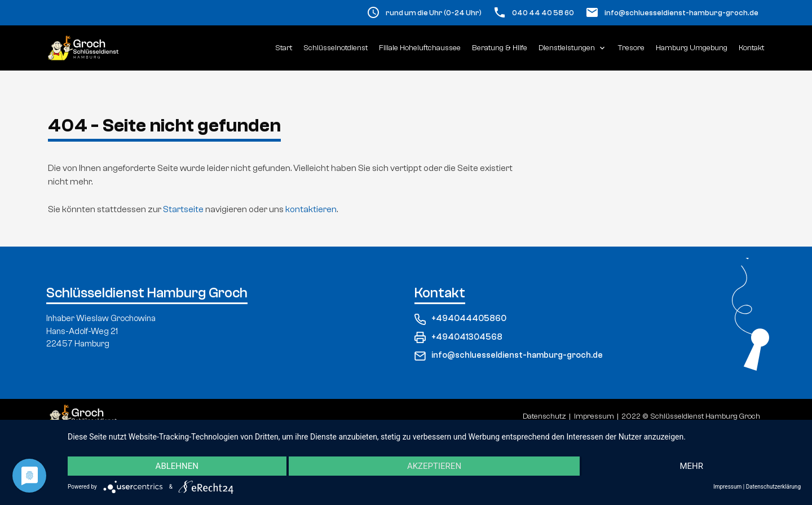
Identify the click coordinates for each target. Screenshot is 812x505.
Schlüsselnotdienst (336, 48)
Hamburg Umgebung (692, 48)
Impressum (727, 487)
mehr (691, 466)
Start (284, 48)
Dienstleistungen (573, 48)
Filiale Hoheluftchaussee (420, 48)
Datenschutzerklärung (773, 487)
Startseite (183, 209)
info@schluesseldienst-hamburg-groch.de (681, 13)
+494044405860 (460, 319)
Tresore (631, 48)
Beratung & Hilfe (500, 48)
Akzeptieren (434, 466)
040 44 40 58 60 (543, 13)
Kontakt (751, 48)
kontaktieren (311, 209)
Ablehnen (177, 466)
